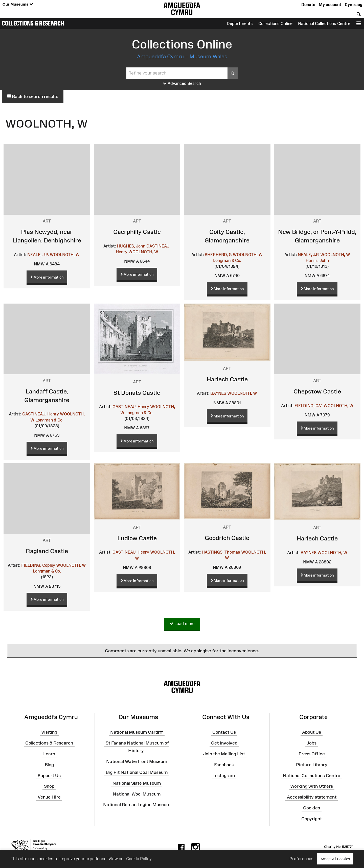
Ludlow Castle (137, 538)
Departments (240, 23)
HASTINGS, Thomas (221, 552)
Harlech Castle (227, 379)
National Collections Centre (324, 23)
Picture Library (312, 765)
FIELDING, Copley (38, 565)
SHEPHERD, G (218, 255)
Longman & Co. (227, 260)
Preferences (301, 859)
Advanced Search (182, 84)
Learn (49, 754)
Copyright (312, 819)
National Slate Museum (137, 783)
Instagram (224, 775)
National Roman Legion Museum (137, 805)
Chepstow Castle (317, 391)
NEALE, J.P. (38, 255)
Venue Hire (49, 797)
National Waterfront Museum (137, 761)
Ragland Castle (47, 551)
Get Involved (224, 743)
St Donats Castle (137, 393)
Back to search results (33, 96)
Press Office (312, 754)
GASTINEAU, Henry (41, 414)
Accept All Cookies (335, 859)
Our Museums (18, 4)
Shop (49, 786)
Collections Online (275, 23)
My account (330, 5)
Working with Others (312, 786)
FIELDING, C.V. (309, 406)
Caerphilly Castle (137, 232)
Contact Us (224, 732)
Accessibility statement (312, 797)
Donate (308, 5)
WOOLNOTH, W (65, 255)
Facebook (224, 765)
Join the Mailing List (224, 754)
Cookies (312, 808)
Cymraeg (354, 5)
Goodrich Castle (227, 538)
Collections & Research (33, 23)
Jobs (312, 743)
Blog (49, 765)
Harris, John (317, 260)
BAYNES (218, 393)
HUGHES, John (131, 246)
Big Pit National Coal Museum (137, 772)
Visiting (49, 732)
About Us (312, 732)
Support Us (49, 775)
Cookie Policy (139, 859)
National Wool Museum (137, 794)
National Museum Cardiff (137, 732)
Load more (182, 624)
